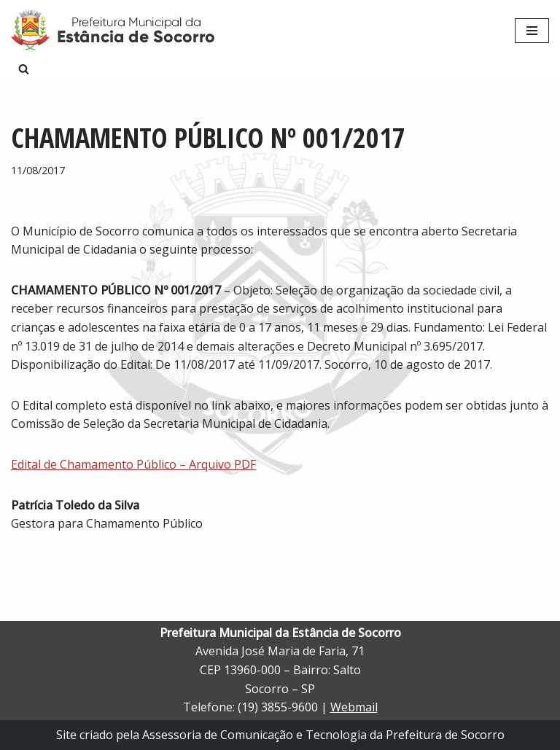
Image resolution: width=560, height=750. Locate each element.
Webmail (354, 707)
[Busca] (24, 69)
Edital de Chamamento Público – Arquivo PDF (133, 464)
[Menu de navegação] (532, 31)
